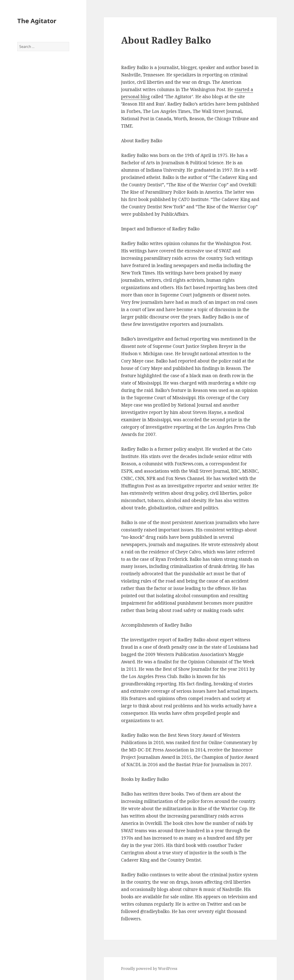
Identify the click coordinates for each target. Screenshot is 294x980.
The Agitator (37, 21)
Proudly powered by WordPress (149, 969)
